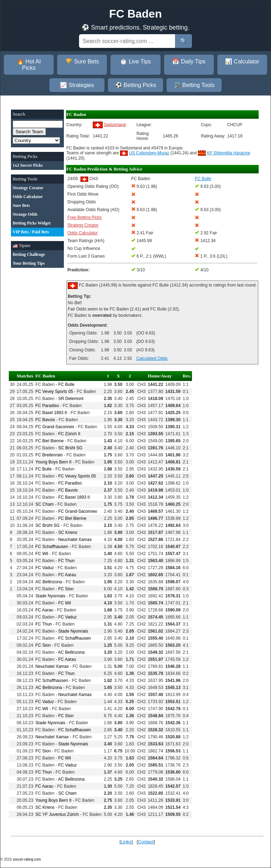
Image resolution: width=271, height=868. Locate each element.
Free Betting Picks (85, 217)
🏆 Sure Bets (82, 61)
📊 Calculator (242, 61)
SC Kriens (68, 533)
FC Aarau (67, 575)
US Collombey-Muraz (149, 153)
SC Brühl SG (70, 448)
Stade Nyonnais (50, 596)
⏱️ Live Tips (135, 61)
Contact (146, 842)
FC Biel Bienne (49, 441)
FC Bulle (66, 384)
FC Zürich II (69, 434)
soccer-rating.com (27, 859)
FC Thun (66, 561)
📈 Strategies (77, 85)
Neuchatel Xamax (75, 540)
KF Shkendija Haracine (228, 153)
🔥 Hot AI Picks (29, 65)
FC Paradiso (47, 406)
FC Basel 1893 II (51, 413)
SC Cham (44, 504)
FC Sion (66, 589)
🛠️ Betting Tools (194, 85)
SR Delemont (71, 399)
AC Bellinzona (49, 582)
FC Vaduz (44, 568)
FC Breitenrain (49, 455)
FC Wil (42, 554)
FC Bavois (45, 420)
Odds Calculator (83, 233)
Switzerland (115, 124)
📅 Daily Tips (189, 61)
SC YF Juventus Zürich (57, 814)
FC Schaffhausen (52, 547)
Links (126, 842)
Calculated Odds (152, 358)
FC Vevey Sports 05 (54, 392)
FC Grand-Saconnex (55, 427)
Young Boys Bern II (53, 462)
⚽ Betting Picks (136, 85)
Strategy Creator (83, 225)
